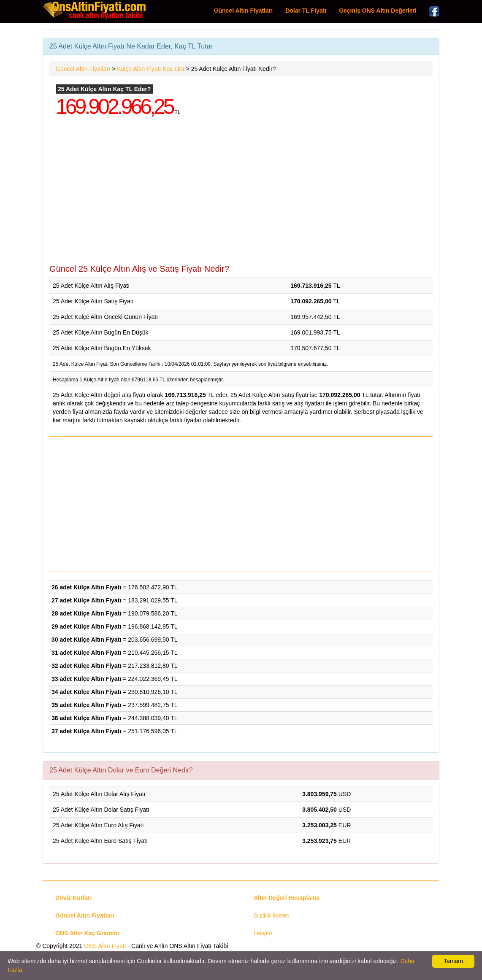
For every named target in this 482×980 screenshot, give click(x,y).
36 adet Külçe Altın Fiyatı (86, 718)
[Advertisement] (241, 197)
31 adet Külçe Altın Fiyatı (86, 653)
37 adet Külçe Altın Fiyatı (86, 731)
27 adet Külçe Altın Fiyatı (86, 600)
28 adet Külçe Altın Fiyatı (86, 613)
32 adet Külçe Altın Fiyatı (86, 666)
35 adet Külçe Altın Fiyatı (86, 705)
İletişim (263, 933)
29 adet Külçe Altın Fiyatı (86, 626)
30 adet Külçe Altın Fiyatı (86, 640)
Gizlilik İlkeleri (272, 915)
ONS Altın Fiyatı (105, 946)
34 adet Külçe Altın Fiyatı (86, 692)
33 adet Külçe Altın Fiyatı (86, 679)
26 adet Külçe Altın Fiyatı (86, 587)
